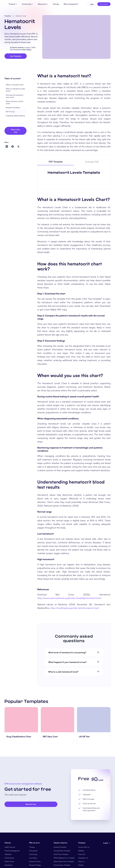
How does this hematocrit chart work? (15, 114)
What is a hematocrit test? (15, 103)
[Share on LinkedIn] (7, 164)
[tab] (56, 180)
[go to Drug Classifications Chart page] (21, 830)
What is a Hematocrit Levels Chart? (15, 108)
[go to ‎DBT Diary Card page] (58, 830)
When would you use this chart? (15, 120)
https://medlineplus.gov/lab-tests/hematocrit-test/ (75, 719)
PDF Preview (10, 130)
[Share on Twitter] (18, 165)
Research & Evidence (13, 125)
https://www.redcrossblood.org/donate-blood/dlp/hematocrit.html (69, 709)
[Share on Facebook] (13, 164)
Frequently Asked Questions (15, 134)
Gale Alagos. (27, 50)
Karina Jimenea (18, 47)
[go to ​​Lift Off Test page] (94, 830)
